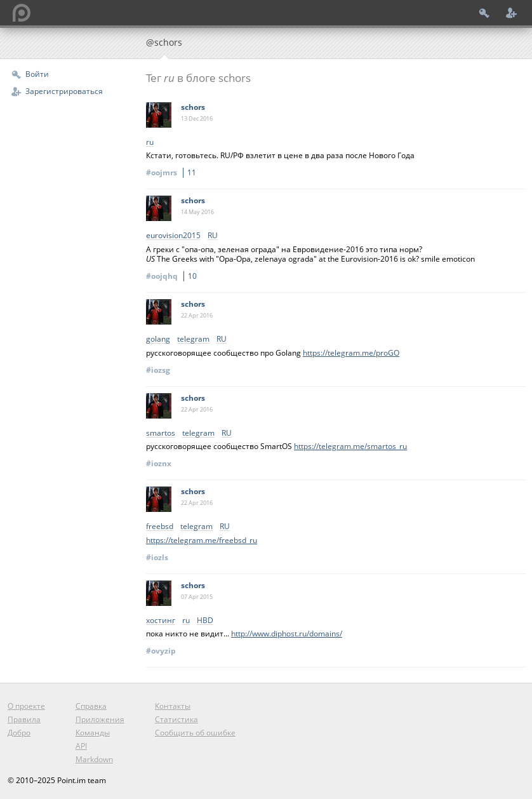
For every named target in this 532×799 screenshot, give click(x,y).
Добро (19, 733)
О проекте (26, 706)
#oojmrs (173, 172)
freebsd (160, 527)
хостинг (161, 621)
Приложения (100, 719)
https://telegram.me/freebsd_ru (202, 540)
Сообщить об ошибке (195, 733)
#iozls (157, 557)
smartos (161, 433)
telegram (193, 339)
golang (158, 339)
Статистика (176, 719)
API (81, 746)
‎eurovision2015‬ (173, 236)
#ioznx (159, 463)
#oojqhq (173, 276)
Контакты (173, 706)
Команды (93, 733)
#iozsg (158, 370)
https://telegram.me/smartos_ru (350, 446)
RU (213, 236)
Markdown (94, 759)
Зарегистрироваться (64, 91)
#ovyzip (161, 651)
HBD (205, 621)
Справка (91, 706)
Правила (24, 719)
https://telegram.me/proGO (351, 353)
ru (150, 143)
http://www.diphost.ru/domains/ (287, 634)
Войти (37, 74)
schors (193, 107)
